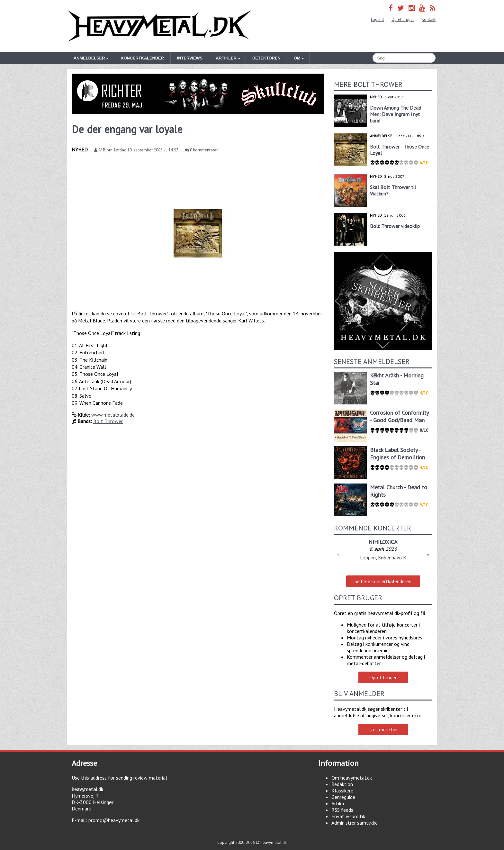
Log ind (377, 19)
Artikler (339, 803)
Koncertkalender (142, 58)
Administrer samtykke (355, 823)
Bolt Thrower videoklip (395, 226)
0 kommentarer (204, 150)
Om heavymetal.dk (352, 778)
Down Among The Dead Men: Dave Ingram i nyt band (396, 114)
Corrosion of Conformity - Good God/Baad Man (399, 416)
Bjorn (108, 150)
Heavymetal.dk (159, 26)
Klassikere (342, 791)
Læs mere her (383, 729)
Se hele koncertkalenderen (383, 581)
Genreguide (343, 797)
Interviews (190, 58)
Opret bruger (403, 19)
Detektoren (266, 58)
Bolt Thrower (108, 421)
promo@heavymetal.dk (114, 820)
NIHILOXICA (383, 542)
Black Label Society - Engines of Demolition (397, 454)
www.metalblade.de (113, 415)
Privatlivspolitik (348, 816)
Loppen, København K (383, 557)
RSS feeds (342, 810)
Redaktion (342, 784)
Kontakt (429, 19)
